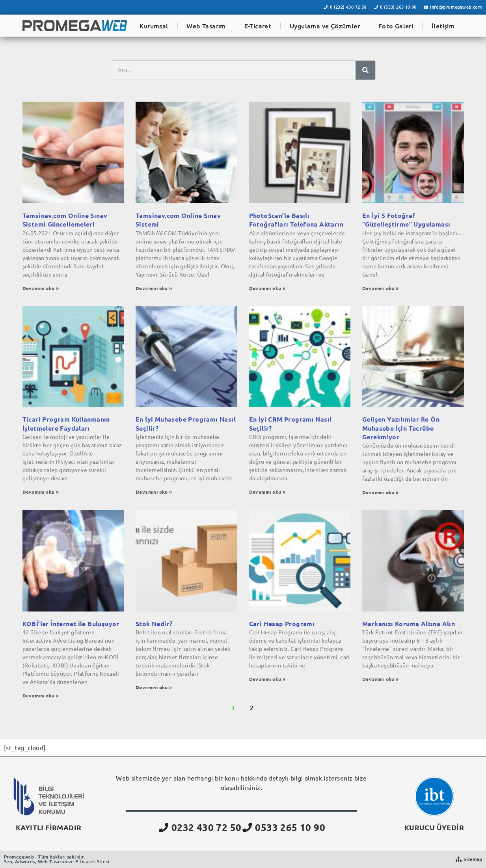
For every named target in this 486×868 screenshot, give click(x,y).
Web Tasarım (206, 26)
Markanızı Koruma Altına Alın (409, 624)
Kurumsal (154, 26)
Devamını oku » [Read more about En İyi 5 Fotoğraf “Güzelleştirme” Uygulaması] (381, 288)
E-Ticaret (258, 26)
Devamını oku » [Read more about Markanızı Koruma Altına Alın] (381, 679)
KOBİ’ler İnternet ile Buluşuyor (71, 624)
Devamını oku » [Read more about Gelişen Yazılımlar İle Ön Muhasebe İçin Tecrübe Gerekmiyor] (381, 492)
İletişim (443, 26)
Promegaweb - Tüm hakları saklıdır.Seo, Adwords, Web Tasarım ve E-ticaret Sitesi (57, 859)
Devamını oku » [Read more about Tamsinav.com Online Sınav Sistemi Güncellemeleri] (41, 288)
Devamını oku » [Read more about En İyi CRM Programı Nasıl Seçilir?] (267, 492)
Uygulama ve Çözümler (325, 26)
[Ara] (365, 70)
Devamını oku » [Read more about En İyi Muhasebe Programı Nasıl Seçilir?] (154, 492)
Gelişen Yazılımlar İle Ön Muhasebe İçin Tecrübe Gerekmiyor (401, 428)
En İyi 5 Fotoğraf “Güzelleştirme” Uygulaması (406, 220)
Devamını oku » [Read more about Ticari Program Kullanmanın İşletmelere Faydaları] (41, 492)
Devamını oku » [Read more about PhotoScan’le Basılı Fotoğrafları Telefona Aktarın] (267, 288)
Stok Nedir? (154, 624)
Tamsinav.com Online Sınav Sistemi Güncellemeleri (65, 220)
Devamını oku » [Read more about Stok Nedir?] (154, 687)
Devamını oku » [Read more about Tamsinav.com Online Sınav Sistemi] (154, 288)
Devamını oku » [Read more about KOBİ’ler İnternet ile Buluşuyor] (41, 695)
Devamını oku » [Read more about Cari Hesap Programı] (267, 679)
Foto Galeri (396, 26)
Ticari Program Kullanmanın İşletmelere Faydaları (66, 423)
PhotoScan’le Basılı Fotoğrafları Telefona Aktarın (296, 220)
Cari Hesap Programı (282, 624)
